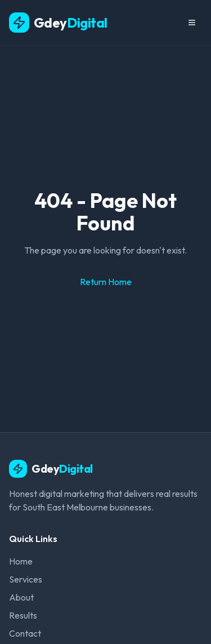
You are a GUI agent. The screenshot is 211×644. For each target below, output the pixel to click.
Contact (25, 633)
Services (26, 579)
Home (21, 561)
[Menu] (192, 23)
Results (23, 615)
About (21, 597)
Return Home (106, 282)
